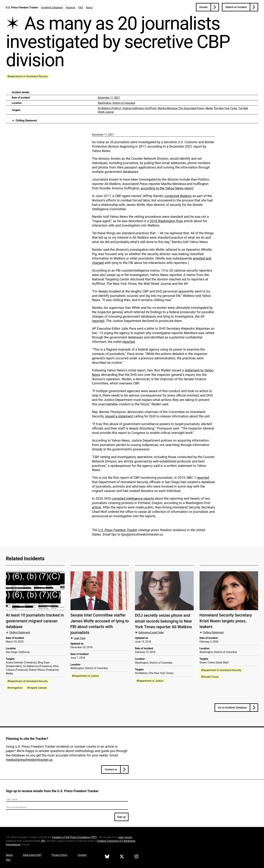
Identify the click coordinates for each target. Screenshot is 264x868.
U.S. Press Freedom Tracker (22, 8)
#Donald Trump (210, 677)
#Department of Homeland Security (27, 76)
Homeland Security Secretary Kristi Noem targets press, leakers (226, 621)
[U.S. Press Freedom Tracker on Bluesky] (107, 857)
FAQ (81, 8)
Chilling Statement (26, 121)
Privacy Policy (60, 855)
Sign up (121, 817)
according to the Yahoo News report (167, 188)
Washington (105, 103)
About (89, 8)
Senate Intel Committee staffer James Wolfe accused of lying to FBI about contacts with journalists (100, 624)
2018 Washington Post (166, 221)
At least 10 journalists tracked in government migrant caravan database (35, 621)
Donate (203, 7)
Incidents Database (52, 8)
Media (209, 108)
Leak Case (80, 638)
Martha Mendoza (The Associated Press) (181, 108)
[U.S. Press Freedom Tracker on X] (122, 857)
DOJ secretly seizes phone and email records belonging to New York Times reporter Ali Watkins (163, 621)
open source (125, 837)
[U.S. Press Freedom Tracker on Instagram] (136, 857)
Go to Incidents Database (232, 708)
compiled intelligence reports (133, 498)
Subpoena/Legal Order (151, 632)
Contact (82, 855)
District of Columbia (124, 103)
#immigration (15, 688)
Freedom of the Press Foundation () (75, 837)
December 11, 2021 (109, 98)
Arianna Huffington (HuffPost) (140, 108)
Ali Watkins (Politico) (110, 108)
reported (98, 321)
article (96, 507)
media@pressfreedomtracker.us (29, 760)
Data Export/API (32, 855)
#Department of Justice (85, 676)
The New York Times (225, 108)
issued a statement (119, 416)
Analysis (70, 8)
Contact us (111, 769)
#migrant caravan (37, 688)
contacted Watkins (178, 196)
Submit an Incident (236, 7)
